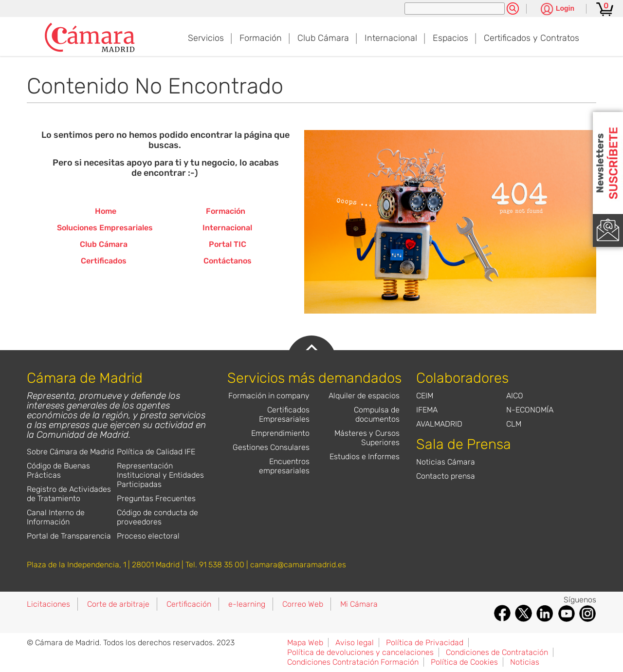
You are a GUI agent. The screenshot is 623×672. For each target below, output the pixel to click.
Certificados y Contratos (531, 38)
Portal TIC (228, 244)
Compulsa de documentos (377, 414)
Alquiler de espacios (364, 396)
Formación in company (269, 396)
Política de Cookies (464, 662)
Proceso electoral (148, 536)
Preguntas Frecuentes (156, 498)
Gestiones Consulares (271, 447)
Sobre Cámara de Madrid (70, 452)
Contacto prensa (446, 476)
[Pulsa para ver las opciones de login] (558, 9)
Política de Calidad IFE (156, 452)
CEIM (425, 396)
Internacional (391, 38)
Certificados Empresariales (284, 414)
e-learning (247, 604)
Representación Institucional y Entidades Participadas (160, 475)
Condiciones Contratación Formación (353, 662)
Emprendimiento (280, 433)
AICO (515, 396)
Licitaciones (48, 604)
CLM (514, 424)
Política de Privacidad (425, 643)
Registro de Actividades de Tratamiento (69, 494)
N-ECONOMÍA (530, 410)
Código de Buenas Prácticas (58, 470)
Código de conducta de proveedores (157, 517)
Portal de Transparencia (69, 536)
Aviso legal (355, 643)
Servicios (206, 38)
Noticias (525, 662)
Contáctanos (228, 261)
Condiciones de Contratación (497, 652)
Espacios (450, 38)
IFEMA (427, 410)
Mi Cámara (359, 604)
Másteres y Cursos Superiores (367, 438)
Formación (261, 38)
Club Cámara (323, 38)
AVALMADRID (439, 424)
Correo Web (303, 604)
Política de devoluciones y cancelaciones (360, 652)
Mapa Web (305, 643)
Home (106, 211)
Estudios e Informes (365, 457)
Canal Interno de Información (56, 517)
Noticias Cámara (446, 462)
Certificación (189, 604)
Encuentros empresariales (284, 466)
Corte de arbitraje (118, 604)
